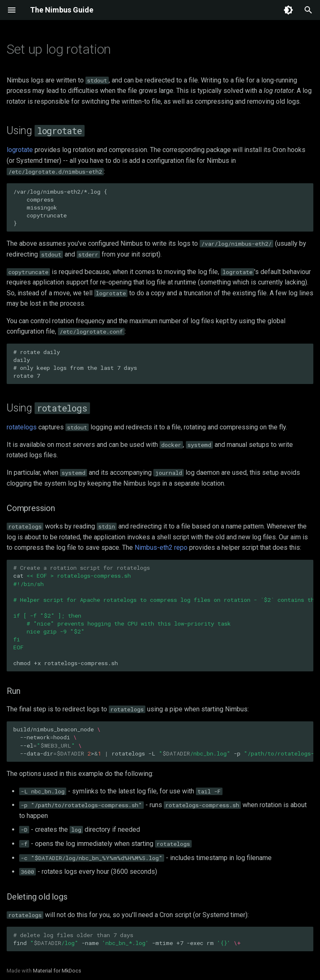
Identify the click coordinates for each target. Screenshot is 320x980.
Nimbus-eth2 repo (161, 547)
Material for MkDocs (57, 971)
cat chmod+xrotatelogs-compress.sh (163, 615)
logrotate (20, 150)
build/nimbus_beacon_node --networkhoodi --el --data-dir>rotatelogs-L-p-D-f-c (163, 741)
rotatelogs (22, 427)
